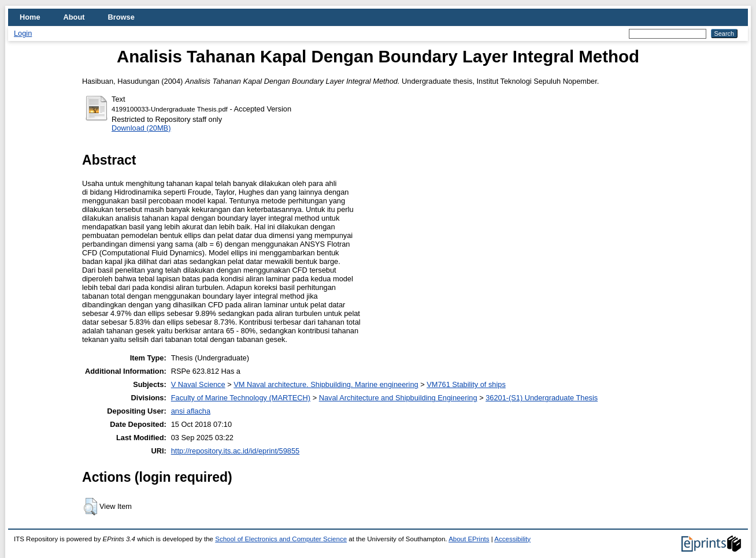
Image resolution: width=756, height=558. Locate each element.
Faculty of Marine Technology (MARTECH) (241, 398)
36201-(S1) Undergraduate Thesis (542, 398)
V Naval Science (198, 384)
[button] (90, 507)
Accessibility (512, 539)
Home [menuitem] (30, 17)
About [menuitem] (74, 17)
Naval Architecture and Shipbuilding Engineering (398, 398)
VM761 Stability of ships (466, 384)
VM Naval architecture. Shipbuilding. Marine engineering (326, 384)
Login (23, 33)
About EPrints (469, 539)
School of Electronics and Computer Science (281, 539)
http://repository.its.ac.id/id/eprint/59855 (235, 451)
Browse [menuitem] (121, 17)
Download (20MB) (141, 128)
